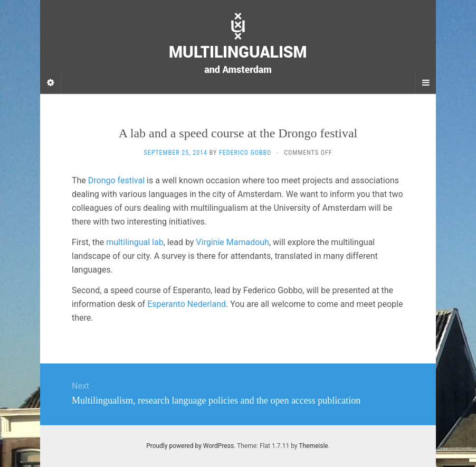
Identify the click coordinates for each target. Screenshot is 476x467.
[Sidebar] (51, 83)
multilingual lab (135, 242)
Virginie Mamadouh (232, 242)
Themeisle (313, 446)
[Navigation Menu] (425, 83)
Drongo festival (117, 180)
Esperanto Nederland (187, 304)
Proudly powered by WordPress (190, 446)
